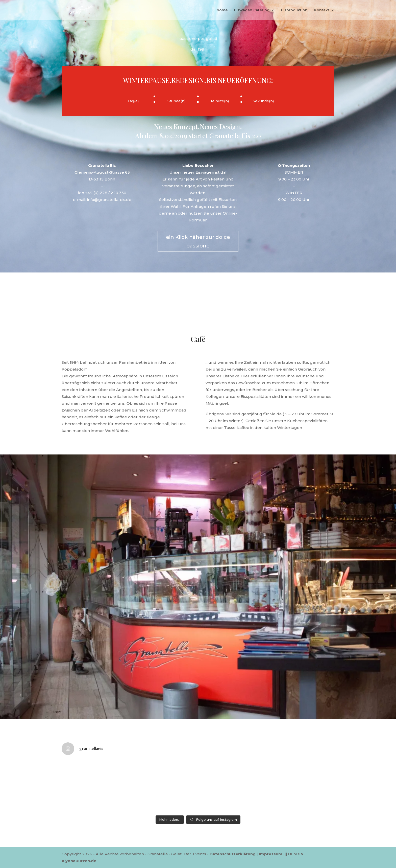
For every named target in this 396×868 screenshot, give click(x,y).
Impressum (271, 854)
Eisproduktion (294, 10)
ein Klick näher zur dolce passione (198, 241)
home (222, 10)
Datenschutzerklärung (233, 854)
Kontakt (322, 10)
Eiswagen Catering (252, 10)
